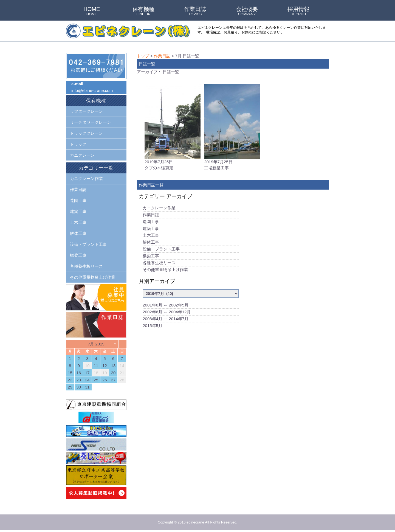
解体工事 (151, 243)
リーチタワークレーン (91, 122)
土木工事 (151, 236)
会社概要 (247, 12)
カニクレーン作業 (159, 209)
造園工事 (151, 222)
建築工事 (151, 229)
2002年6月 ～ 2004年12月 (167, 313)
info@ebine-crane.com (92, 90)
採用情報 (298, 12)
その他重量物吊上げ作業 (165, 270)
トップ (143, 56)
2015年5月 (153, 326)
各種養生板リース (159, 264)
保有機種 (143, 12)
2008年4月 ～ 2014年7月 (166, 320)
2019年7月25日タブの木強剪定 (173, 128)
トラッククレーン (86, 133)
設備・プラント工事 (161, 250)
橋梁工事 (151, 257)
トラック (78, 144)
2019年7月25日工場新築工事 (232, 128)
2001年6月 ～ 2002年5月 (166, 306)
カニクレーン (82, 155)
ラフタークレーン (86, 111)
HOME (92, 12)
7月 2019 (96, 344)
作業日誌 (195, 12)
